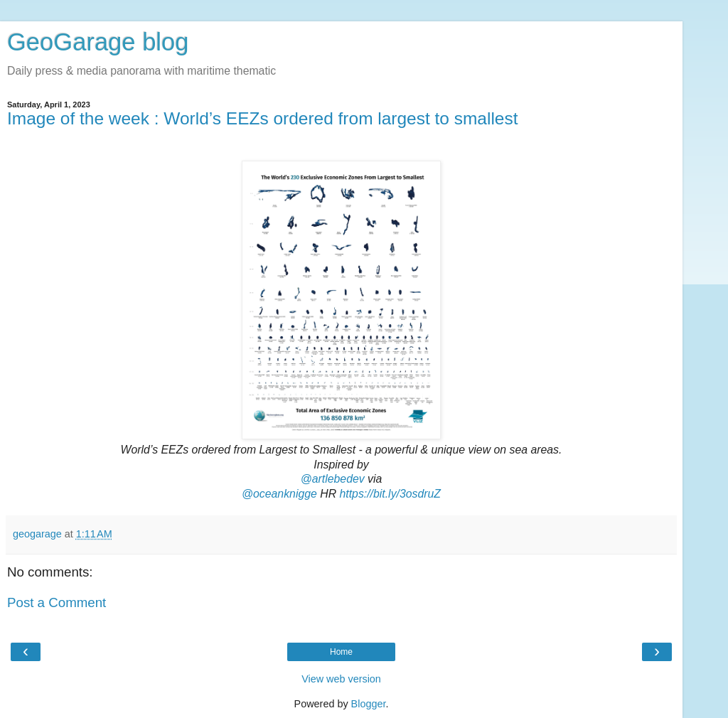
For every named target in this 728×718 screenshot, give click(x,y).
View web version (341, 679)
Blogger (369, 704)
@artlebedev (333, 479)
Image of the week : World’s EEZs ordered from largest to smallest (263, 118)
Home (341, 652)
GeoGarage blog (98, 42)
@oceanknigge (279, 494)
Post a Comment (57, 602)
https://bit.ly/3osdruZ (391, 494)
